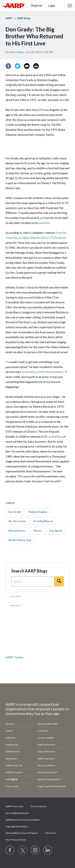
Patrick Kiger (16, 52)
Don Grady (15, 512)
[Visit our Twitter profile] (23, 850)
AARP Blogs (24, 18)
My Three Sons (17, 521)
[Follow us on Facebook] (10, 850)
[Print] (36, 66)
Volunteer (11, 738)
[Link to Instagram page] (35, 850)
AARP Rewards (13, 751)
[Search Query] (33, 581)
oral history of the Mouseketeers (43, 372)
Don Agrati (56, 531)
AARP (9, 18)
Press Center (12, 786)
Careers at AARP (46, 738)
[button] (70, 6)
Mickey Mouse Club (20, 540)
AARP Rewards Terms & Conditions (23, 820)
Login (52, 6)
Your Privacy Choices (16, 840)
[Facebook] (8, 66)
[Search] (59, 581)
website (44, 223)
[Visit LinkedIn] (48, 850)
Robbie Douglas (38, 512)
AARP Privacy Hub (14, 806)
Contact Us (43, 731)
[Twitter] (18, 66)
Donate (9, 731)
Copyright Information (16, 826)
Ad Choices (51, 833)
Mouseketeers (17, 531)
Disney (37, 531)
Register (37, 5)
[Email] (27, 66)
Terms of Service (39, 806)
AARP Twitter (15, 657)
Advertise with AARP (48, 724)
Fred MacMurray (43, 521)
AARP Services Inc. (47, 745)
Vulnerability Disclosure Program (22, 833)
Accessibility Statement (17, 813)
